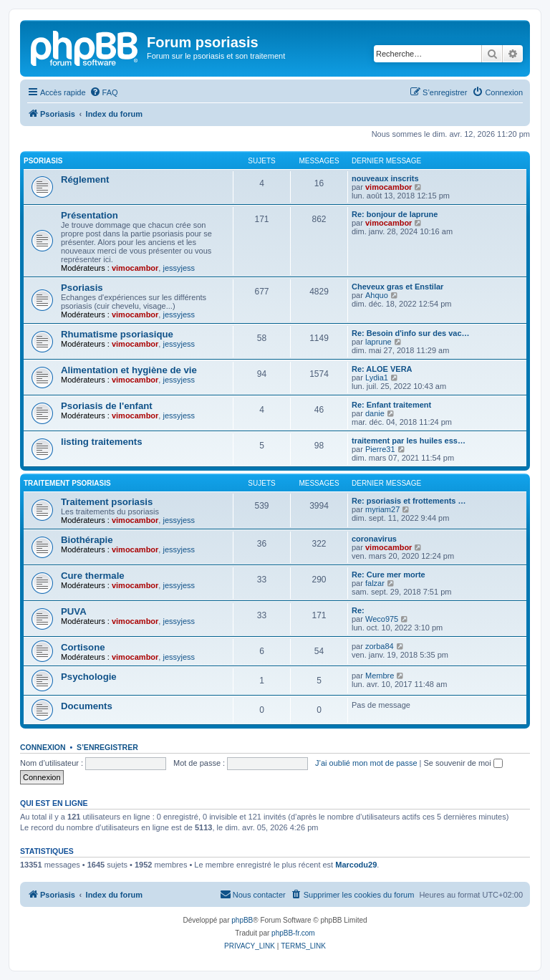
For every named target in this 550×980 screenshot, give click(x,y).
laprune (378, 342)
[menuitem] (104, 92)
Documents (87, 706)
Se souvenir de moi (463, 763)
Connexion (43, 747)
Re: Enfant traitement (391, 405)
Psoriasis (43, 161)
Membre (380, 676)
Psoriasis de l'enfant (107, 406)
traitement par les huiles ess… (409, 441)
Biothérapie (87, 540)
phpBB (242, 920)
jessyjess (179, 268)
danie (375, 413)
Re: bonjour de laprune (395, 214)
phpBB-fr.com (293, 933)
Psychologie (89, 677)
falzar (375, 583)
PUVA (74, 611)
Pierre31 (380, 449)
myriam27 (382, 509)
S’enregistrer (107, 747)
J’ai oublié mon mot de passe (366, 763)
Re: (358, 610)
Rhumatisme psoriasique (117, 334)
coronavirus (374, 539)
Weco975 (382, 619)
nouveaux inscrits (385, 178)
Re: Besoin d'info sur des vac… (411, 333)
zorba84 (380, 646)
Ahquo (377, 295)
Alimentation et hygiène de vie (129, 370)
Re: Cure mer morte (389, 575)
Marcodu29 (356, 865)
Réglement (85, 179)
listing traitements (102, 442)
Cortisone (83, 647)
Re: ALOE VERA (382, 369)
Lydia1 (377, 378)
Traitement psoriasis (67, 483)
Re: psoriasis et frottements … (409, 501)
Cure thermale (93, 576)
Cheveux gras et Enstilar (397, 287)
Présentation (90, 215)
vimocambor (389, 187)
